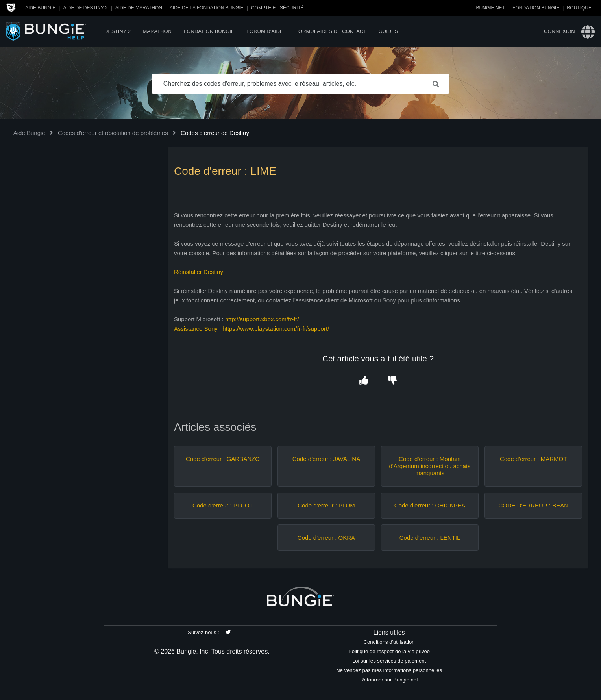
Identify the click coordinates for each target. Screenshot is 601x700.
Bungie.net (491, 8)
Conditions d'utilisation (389, 642)
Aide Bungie (40, 8)
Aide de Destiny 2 (85, 8)
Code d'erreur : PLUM (326, 505)
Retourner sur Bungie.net (389, 680)
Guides (388, 31)
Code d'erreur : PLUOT (223, 505)
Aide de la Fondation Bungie (207, 8)
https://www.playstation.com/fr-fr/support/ (276, 329)
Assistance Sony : (198, 329)
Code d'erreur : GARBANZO (223, 459)
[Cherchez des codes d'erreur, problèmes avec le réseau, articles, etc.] (301, 84)
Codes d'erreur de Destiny (215, 133)
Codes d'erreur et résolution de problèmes (113, 133)
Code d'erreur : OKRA (326, 538)
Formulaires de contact (331, 31)
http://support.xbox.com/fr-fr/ (262, 319)
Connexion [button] (559, 31)
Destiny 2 (117, 31)
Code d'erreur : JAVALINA (326, 459)
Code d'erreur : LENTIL (430, 538)
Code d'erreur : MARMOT (533, 459)
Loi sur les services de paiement (389, 661)
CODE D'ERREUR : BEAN (533, 505)
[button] (364, 381)
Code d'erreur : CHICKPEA (430, 505)
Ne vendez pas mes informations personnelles (389, 670)
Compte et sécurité (277, 8)
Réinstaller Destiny (199, 272)
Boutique (579, 8)
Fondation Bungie (536, 8)
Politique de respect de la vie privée (389, 651)
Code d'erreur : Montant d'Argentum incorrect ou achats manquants (430, 466)
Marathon (157, 31)
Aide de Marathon (139, 8)
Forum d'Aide (265, 31)
